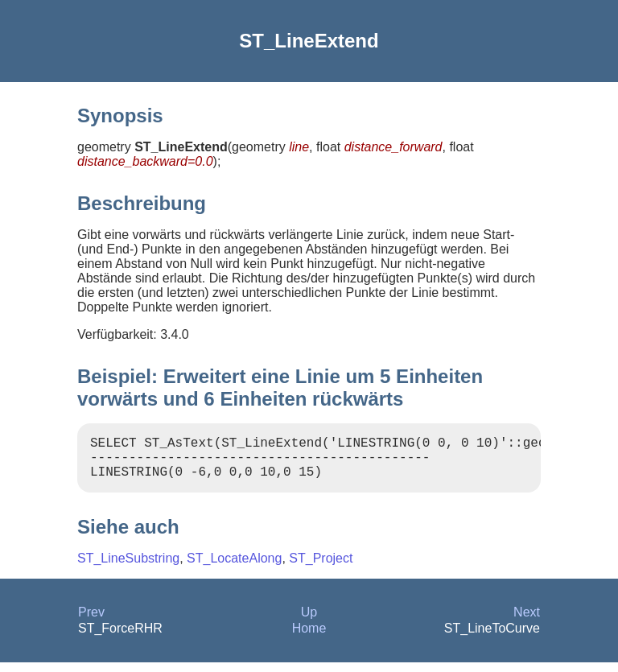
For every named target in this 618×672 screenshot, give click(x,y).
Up (309, 622)
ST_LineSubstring (128, 568)
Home (309, 638)
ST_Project (321, 568)
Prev (91, 622)
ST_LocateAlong (234, 568)
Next (527, 622)
